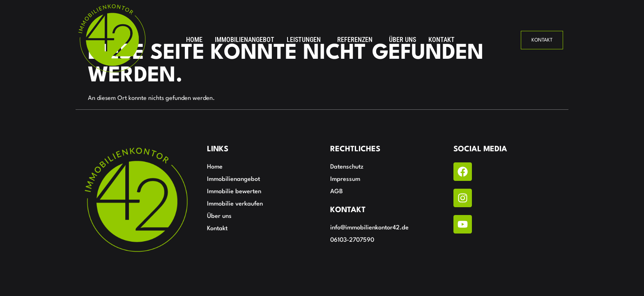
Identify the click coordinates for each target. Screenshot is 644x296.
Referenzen (355, 40)
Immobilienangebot (245, 40)
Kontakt (442, 40)
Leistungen (304, 40)
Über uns (402, 40)
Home (194, 40)
